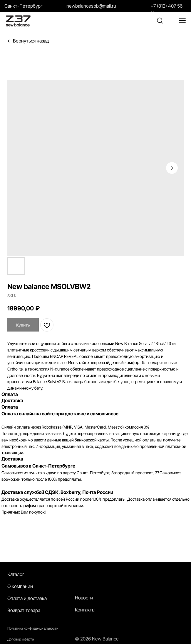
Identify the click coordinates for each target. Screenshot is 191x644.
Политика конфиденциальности (33, 628)
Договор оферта (21, 639)
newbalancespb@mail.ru (91, 6)
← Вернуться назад (28, 41)
